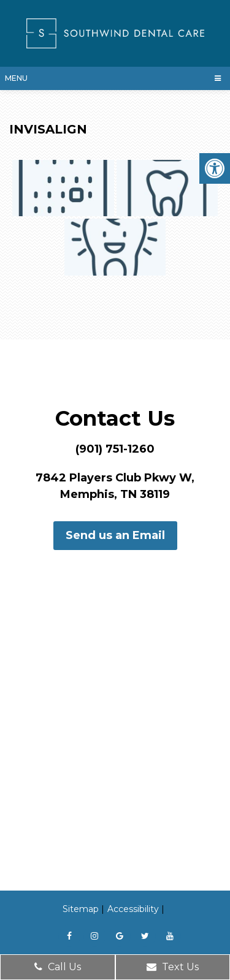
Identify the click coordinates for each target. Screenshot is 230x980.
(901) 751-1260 (115, 449)
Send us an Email (115, 535)
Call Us (58, 967)
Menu (16, 78)
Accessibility (133, 909)
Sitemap (81, 909)
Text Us (173, 967)
